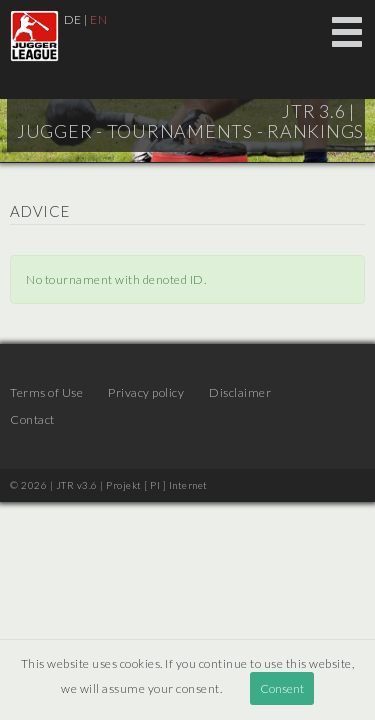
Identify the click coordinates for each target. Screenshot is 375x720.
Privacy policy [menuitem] (146, 392)
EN (98, 19)
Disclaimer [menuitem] (240, 392)
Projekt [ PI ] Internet (157, 485)
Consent (282, 688)
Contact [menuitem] (32, 419)
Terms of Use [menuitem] (46, 392)
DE (73, 19)
